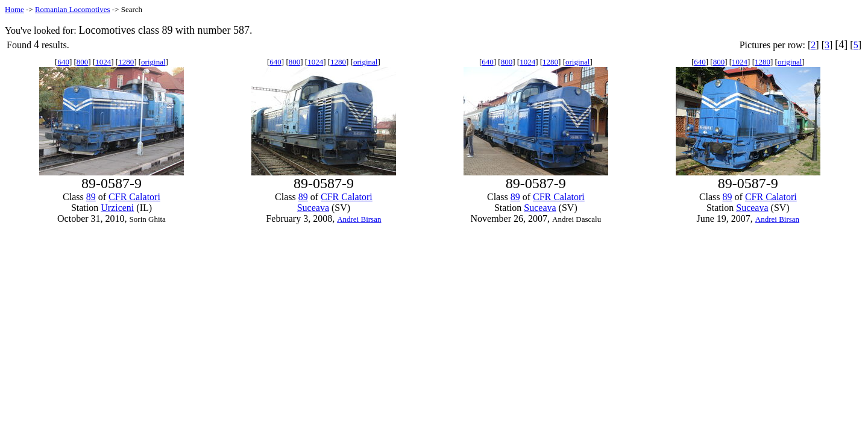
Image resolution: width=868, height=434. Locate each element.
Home (14, 9)
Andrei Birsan (359, 219)
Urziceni (117, 208)
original (153, 62)
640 (63, 62)
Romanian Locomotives (73, 9)
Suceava (313, 208)
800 (83, 62)
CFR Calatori (134, 197)
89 (91, 197)
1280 (126, 62)
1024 (103, 62)
